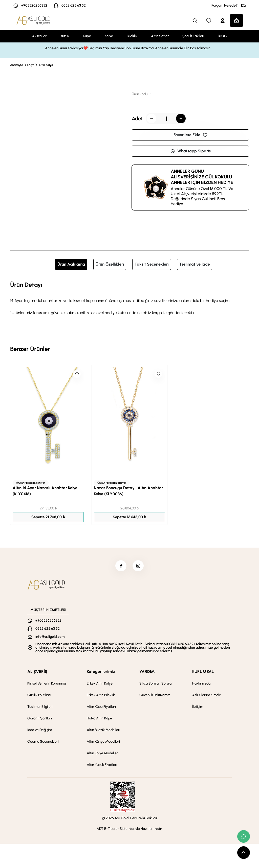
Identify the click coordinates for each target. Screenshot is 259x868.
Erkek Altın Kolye (100, 685)
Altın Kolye (46, 65)
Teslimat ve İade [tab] (195, 264)
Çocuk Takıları (193, 36)
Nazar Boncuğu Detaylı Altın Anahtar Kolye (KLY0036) (128, 491)
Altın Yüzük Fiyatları (102, 766)
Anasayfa (17, 65)
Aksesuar (39, 36)
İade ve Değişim (40, 731)
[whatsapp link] (244, 836)
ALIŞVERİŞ (37, 673)
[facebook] (120, 567)
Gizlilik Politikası (39, 697)
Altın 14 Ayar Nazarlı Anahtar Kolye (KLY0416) (45, 491)
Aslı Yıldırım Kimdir (206, 697)
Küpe (87, 36)
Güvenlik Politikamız (155, 697)
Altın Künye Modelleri (103, 743)
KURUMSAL (203, 673)
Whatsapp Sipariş (190, 151)
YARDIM (147, 673)
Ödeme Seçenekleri (43, 743)
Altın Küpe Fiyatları (101, 708)
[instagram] (139, 567)
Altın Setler (160, 36)
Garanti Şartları (40, 720)
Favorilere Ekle (190, 135)
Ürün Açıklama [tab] (71, 264)
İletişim (198, 708)
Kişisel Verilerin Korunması (47, 685)
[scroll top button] (244, 853)
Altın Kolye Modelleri (103, 755)
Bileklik (132, 36)
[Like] (77, 374)
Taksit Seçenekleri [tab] (152, 264)
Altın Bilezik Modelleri (103, 731)
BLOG (222, 36)
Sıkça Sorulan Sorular (156, 685)
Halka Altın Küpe (99, 720)
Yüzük (65, 36)
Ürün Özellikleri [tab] (110, 264)
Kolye (109, 36)
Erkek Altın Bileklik (101, 697)
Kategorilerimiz (101, 673)
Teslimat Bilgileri (40, 708)
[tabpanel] (129, 298)
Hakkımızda (201, 685)
